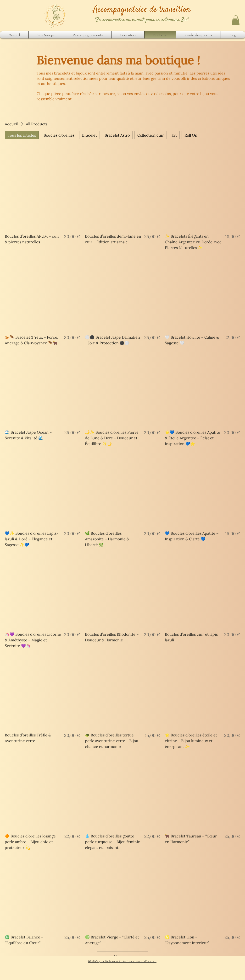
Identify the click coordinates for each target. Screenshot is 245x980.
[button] (236, 20)
